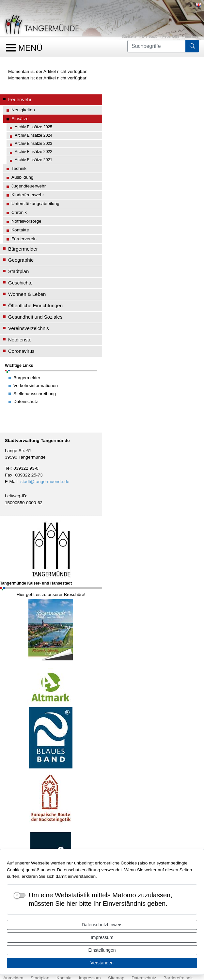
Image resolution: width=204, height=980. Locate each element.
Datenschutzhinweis (102, 925)
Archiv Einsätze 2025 (33, 127)
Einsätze (192, 36)
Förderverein (24, 239)
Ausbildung (22, 177)
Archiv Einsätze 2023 (33, 144)
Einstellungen (102, 950)
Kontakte (20, 230)
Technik (19, 168)
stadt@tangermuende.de (45, 482)
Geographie (21, 260)
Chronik (19, 212)
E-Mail (11, 482)
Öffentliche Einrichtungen (35, 305)
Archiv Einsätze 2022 (33, 152)
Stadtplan (18, 271)
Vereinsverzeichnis (29, 328)
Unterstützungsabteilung (35, 204)
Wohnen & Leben (27, 294)
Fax (9, 475)
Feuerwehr (171, 36)
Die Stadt (149, 36)
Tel (8, 468)
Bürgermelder (23, 249)
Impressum (102, 937)
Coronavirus (21, 351)
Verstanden (102, 963)
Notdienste (20, 340)
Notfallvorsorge (26, 221)
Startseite (129, 36)
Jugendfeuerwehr (29, 186)
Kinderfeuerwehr (28, 195)
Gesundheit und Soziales (35, 317)
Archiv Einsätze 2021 (33, 160)
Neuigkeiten (23, 110)
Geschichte (20, 283)
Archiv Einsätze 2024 (33, 135)
